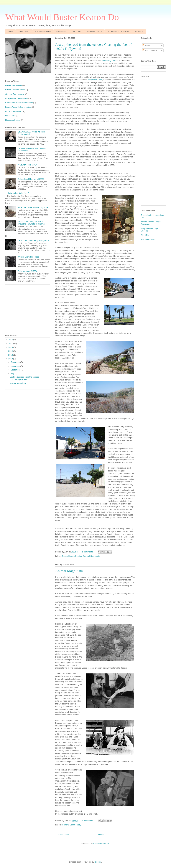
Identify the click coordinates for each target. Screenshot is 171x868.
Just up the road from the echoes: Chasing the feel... (25, 378)
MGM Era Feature (13, 111)
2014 (11, 351)
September (16, 370)
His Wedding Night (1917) (18, 193)
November (16, 366)
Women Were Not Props (28, 257)
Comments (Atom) (101, 844)
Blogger (98, 862)
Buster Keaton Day (14, 85)
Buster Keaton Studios (72, 556)
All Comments (150, 50)
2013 (11, 355)
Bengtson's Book (95, 80)
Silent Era (145, 235)
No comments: (87, 552)
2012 (11, 359)
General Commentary (92, 556)
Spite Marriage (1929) (27, 271)
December (16, 362)
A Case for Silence (94, 31)
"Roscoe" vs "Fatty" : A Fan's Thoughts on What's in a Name (31, 223)
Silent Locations (148, 239)
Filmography (61, 31)
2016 (11, 347)
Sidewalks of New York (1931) (31, 179)
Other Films (10, 116)
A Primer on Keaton (43, 31)
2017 (11, 343)
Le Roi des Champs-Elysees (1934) (33, 240)
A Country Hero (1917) (28, 165)
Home (10, 31)
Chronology (77, 31)
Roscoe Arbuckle (13, 120)
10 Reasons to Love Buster (118, 31)
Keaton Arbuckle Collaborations (19, 103)
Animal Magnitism (69, 571)
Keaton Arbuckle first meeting (18, 107)
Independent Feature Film (17, 98)
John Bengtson (108, 60)
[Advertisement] (28, 309)
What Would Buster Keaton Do (62, 17)
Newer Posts (63, 835)
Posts (146, 45)
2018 (11, 340)
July (13, 374)
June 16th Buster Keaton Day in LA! (33, 207)
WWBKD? (139, 31)
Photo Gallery (24, 31)
